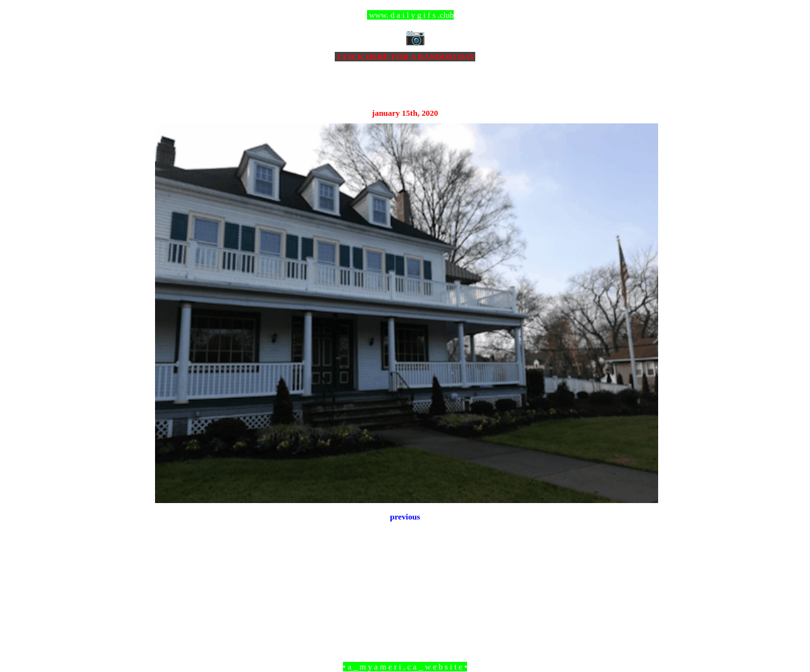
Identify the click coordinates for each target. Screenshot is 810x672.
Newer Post (171, 598)
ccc (405, 15)
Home (407, 598)
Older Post (641, 598)
